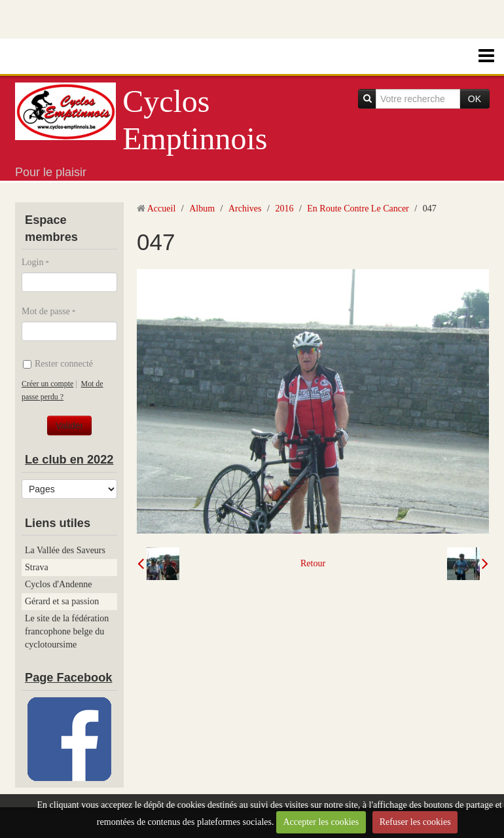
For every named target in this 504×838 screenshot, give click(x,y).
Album (202, 209)
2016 (284, 209)
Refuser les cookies (415, 822)
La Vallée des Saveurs (65, 550)
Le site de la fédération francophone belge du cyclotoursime (67, 631)
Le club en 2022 (69, 460)
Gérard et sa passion (62, 601)
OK (475, 99)
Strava (37, 567)
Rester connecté (58, 364)
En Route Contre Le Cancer (358, 209)
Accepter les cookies (321, 822)
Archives (245, 209)
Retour (313, 563)
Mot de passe (46, 311)
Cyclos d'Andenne (58, 584)
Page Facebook (68, 678)
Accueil (162, 209)
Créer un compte (47, 384)
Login (32, 262)
